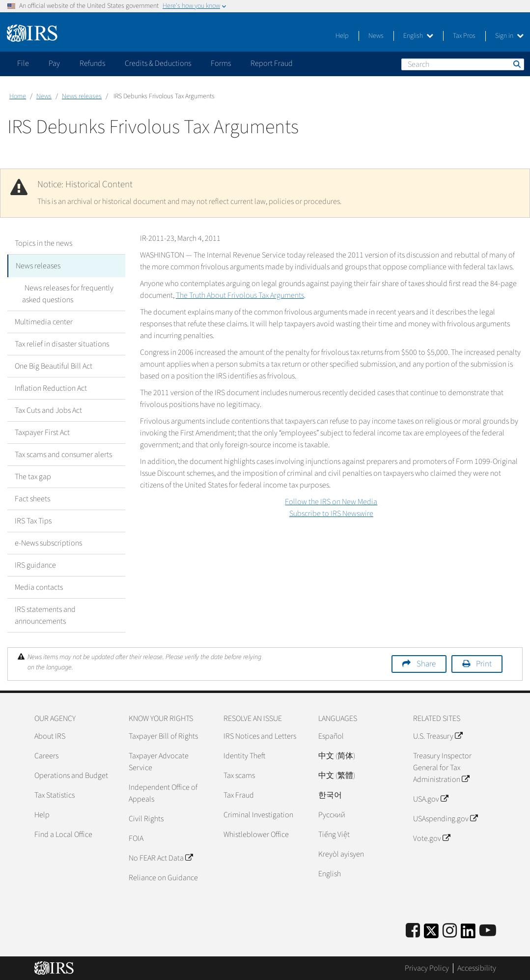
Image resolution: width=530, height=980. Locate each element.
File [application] (23, 63)
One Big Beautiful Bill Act (54, 365)
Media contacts (39, 586)
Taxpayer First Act (42, 432)
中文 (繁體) (337, 775)
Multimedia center (44, 321)
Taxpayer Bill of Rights (163, 735)
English (418, 36)
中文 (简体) (337, 755)
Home (18, 96)
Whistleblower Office (256, 834)
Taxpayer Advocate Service (159, 761)
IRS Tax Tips (33, 520)
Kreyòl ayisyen (341, 853)
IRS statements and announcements (45, 614)
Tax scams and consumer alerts (63, 454)
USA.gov (431, 798)
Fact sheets (32, 498)
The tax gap (33, 476)
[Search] (463, 64)
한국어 (330, 794)
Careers (46, 755)
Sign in (509, 36)
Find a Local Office (63, 834)
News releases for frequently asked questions (67, 293)
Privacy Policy (427, 968)
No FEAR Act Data (161, 857)
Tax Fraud (239, 794)
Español (331, 735)
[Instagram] (450, 930)
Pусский (332, 814)
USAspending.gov (445, 818)
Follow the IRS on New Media (331, 502)
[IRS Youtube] (488, 930)
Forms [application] (221, 63)
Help (342, 36)
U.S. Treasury (438, 735)
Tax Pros (464, 36)
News (376, 36)
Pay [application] (54, 63)
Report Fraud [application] (272, 63)
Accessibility (477, 968)
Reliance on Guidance (163, 877)
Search (516, 64)
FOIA (136, 837)
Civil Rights (146, 818)
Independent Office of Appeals (163, 792)
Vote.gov (432, 837)
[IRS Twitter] (431, 933)
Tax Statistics (55, 794)
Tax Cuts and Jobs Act (48, 409)
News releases (82, 96)
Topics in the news (43, 243)
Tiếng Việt (334, 834)
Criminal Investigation (258, 814)
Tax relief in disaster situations (62, 343)
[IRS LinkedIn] (468, 933)
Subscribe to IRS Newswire (331, 514)
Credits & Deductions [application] (158, 63)
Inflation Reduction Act (51, 387)
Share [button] (426, 663)
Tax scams (239, 775)
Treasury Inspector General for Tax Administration (442, 767)
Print (484, 663)
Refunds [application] (92, 63)
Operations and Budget (71, 775)
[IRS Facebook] (413, 930)
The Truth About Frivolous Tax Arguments (240, 295)
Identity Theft (244, 755)
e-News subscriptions (48, 542)
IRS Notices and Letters (260, 735)
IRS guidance (35, 564)
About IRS (50, 735)
